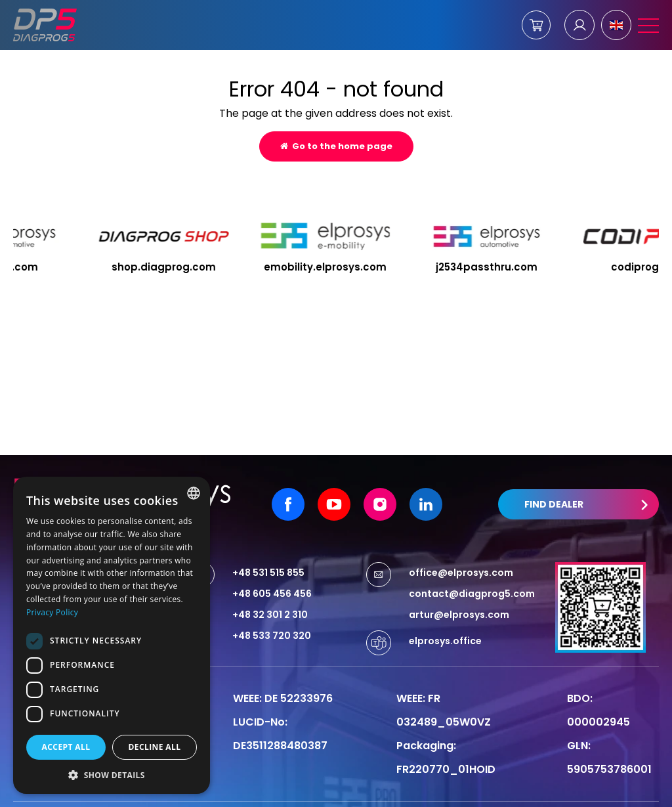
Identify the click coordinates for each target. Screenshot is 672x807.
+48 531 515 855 (268, 546)
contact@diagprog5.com (472, 567)
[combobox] (194, 493)
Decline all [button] (155, 747)
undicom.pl (626, 791)
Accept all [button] (66, 747)
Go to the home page (336, 146)
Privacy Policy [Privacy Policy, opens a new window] (52, 612)
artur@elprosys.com (459, 588)
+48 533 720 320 (272, 609)
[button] (112, 774)
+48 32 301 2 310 (270, 588)
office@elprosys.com (461, 546)
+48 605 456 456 (272, 567)
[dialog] (112, 635)
